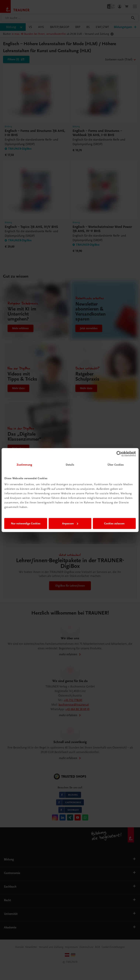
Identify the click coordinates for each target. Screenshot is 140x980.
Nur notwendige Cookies (26, 523)
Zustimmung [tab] (24, 465)
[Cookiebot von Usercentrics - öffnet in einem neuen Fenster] (119, 454)
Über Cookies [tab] (116, 465)
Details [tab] (70, 465)
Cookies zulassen (114, 523)
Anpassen (70, 523)
